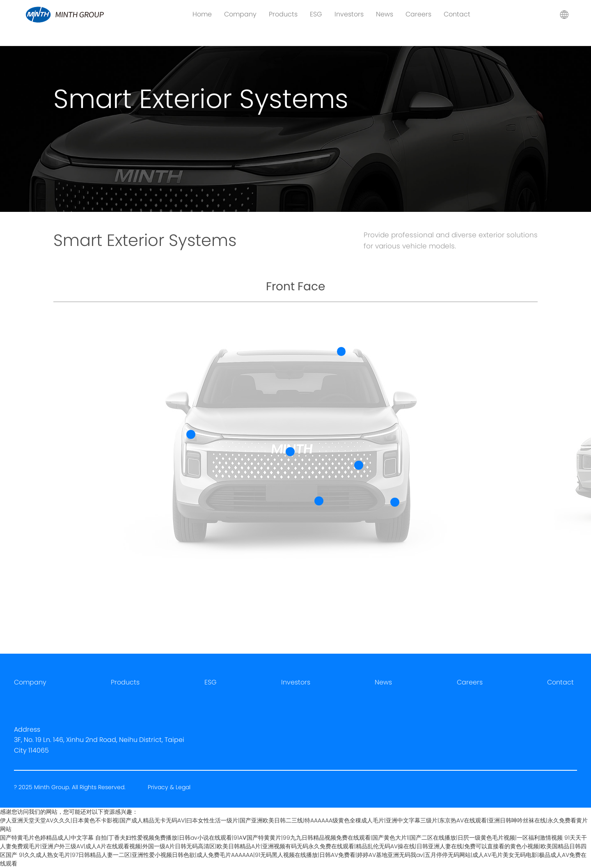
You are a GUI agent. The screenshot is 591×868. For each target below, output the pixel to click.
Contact (457, 14)
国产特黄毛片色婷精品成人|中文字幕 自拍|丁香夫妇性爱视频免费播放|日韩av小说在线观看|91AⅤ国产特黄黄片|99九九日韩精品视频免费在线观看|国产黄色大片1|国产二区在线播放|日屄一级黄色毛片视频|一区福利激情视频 (281, 838)
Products (283, 14)
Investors (349, 14)
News (385, 14)
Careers (418, 14)
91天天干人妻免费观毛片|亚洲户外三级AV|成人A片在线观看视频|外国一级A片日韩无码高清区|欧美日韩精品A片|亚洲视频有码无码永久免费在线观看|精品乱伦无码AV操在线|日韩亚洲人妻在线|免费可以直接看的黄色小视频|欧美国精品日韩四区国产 (293, 846)
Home (202, 14)
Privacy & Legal (169, 787)
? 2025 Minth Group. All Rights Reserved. (71, 787)
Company (240, 14)
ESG (316, 14)
